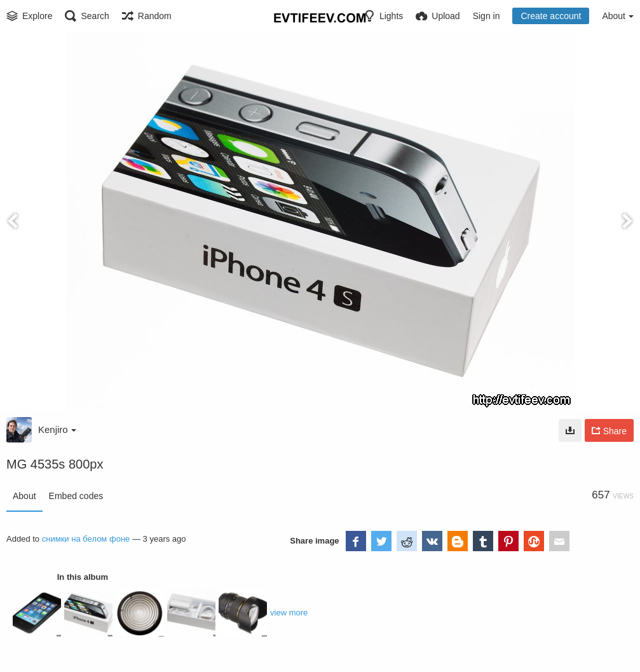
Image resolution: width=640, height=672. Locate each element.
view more (289, 613)
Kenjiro (57, 429)
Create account (551, 16)
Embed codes (76, 496)
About (24, 496)
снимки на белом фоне (86, 539)
